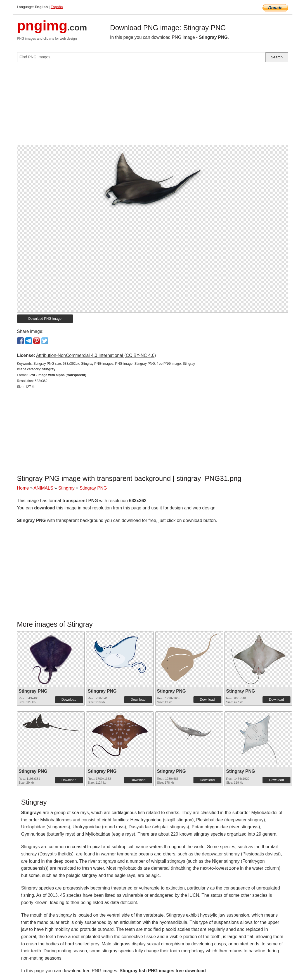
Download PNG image (45, 319)
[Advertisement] (153, 106)
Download (69, 700)
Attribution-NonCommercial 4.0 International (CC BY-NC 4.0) (96, 355)
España (57, 7)
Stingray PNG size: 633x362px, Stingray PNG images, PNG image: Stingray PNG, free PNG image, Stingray (114, 364)
